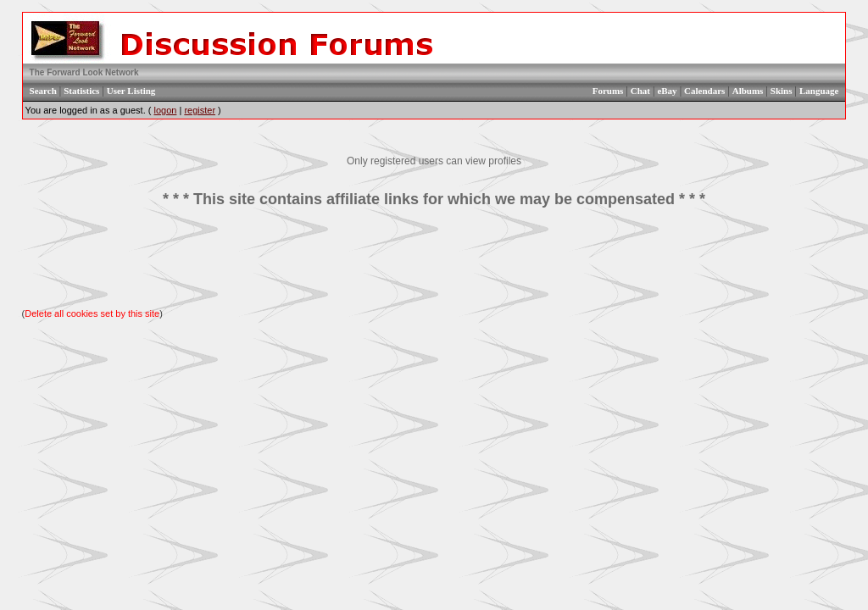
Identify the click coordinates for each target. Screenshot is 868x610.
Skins (782, 91)
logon (165, 110)
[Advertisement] (434, 258)
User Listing (131, 91)
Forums (608, 91)
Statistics (81, 91)
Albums (748, 91)
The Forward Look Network (84, 72)
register (200, 110)
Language (819, 91)
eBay (667, 91)
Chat (640, 91)
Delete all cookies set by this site (92, 313)
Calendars (704, 91)
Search (43, 91)
